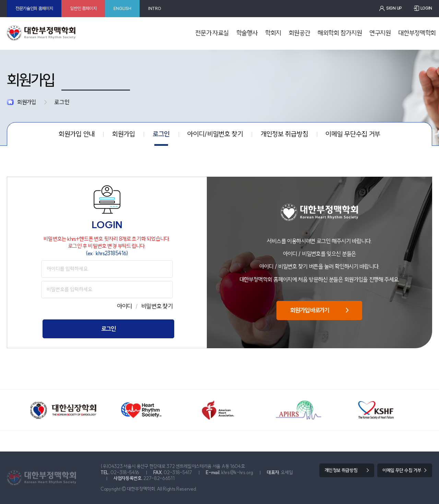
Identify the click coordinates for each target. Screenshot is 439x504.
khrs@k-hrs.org (237, 472)
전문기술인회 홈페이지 (34, 8)
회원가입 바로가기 (319, 310)
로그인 (108, 329)
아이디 (124, 306)
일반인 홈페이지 (83, 8)
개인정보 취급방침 (341, 470)
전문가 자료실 (212, 33)
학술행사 (247, 33)
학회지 (273, 33)
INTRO (155, 8)
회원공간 (300, 33)
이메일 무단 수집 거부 (402, 470)
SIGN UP (394, 8)
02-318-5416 (125, 472)
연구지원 (380, 33)
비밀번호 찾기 (157, 306)
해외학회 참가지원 (340, 33)
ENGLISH (122, 8)
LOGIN (426, 8)
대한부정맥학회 (417, 33)
